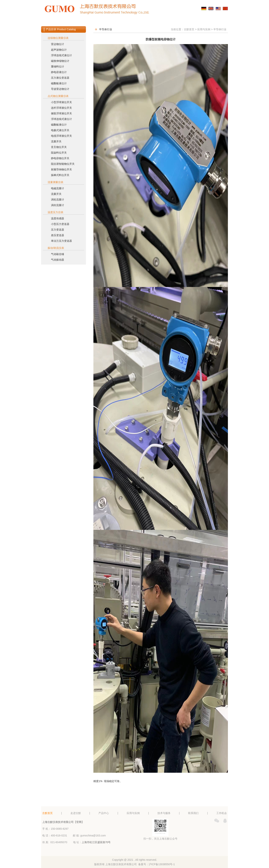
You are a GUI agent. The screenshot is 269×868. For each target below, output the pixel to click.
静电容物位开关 (60, 158)
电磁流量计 (58, 188)
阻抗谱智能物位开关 (63, 164)
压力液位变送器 (60, 78)
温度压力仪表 (55, 212)
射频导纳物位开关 (61, 169)
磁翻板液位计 (59, 83)
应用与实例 (134, 21)
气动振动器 (58, 260)
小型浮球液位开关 (61, 102)
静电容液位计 (59, 72)
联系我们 (186, 21)
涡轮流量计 (58, 200)
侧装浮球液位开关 (61, 113)
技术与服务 (160, 21)
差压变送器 (58, 235)
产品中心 (109, 21)
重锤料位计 (58, 67)
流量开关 (56, 141)
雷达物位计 (58, 44)
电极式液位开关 (60, 130)
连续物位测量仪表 (58, 38)
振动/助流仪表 (56, 248)
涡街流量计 (58, 205)
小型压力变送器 (60, 224)
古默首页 (58, 21)
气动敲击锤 (58, 254)
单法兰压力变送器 (61, 241)
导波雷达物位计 (60, 89)
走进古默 (83, 21)
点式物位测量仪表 (58, 96)
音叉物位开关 (59, 147)
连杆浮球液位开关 (61, 108)
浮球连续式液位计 (61, 55)
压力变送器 (58, 230)
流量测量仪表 (55, 182)
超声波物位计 (59, 50)
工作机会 (211, 21)
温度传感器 (58, 218)
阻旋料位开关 (59, 153)
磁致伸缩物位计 (60, 61)
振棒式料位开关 (60, 175)
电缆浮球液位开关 (61, 136)
